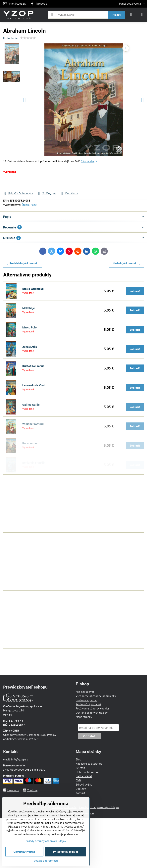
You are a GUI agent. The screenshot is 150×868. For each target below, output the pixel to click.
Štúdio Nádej (30, 205)
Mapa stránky (84, 717)
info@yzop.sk (20, 759)
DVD (78, 780)
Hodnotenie (10, 38)
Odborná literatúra (87, 772)
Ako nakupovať (85, 692)
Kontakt (80, 793)
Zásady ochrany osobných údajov (99, 807)
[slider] (28, 38)
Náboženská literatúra (89, 764)
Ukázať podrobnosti (46, 861)
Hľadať (117, 15)
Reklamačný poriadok (89, 704)
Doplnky (81, 789)
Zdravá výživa (84, 785)
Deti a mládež (84, 776)
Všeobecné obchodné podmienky (96, 696)
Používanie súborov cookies (93, 708)
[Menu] (142, 15)
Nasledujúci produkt (127, 263)
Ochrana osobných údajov (92, 713)
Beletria (80, 768)
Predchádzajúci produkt (23, 263)
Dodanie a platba (86, 700)
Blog (78, 759)
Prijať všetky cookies (66, 852)
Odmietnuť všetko (24, 852)
